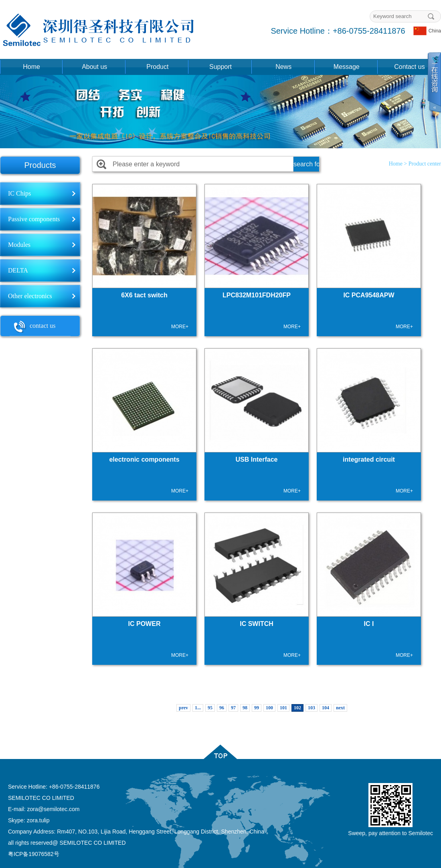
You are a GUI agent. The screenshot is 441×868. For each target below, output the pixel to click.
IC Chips (19, 193)
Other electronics (30, 296)
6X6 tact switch (144, 295)
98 (245, 708)
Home (31, 67)
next (340, 708)
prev (183, 708)
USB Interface (257, 459)
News (283, 67)
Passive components (34, 219)
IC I (369, 624)
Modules (19, 245)
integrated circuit (369, 459)
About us (94, 67)
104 (326, 708)
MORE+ (180, 327)
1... (198, 708)
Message (347, 67)
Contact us (409, 67)
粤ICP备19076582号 (34, 854)
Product (157, 67)
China (427, 31)
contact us (32, 327)
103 (312, 708)
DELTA (18, 270)
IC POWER (145, 624)
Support (220, 67)
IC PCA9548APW (369, 295)
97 (233, 708)
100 (269, 708)
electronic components (144, 459)
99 (257, 708)
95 (210, 708)
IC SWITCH (257, 624)
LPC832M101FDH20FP (257, 295)
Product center (425, 164)
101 (283, 708)
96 (222, 708)
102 (297, 708)
